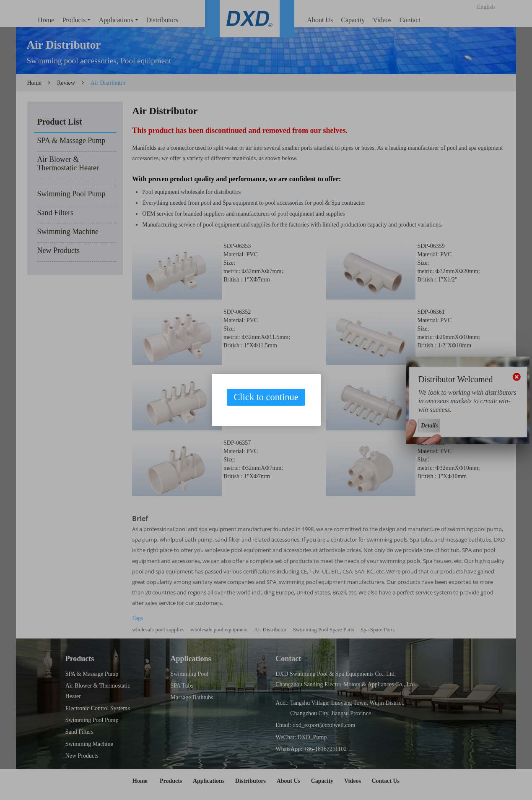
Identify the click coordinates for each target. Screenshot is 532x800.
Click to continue (266, 397)
